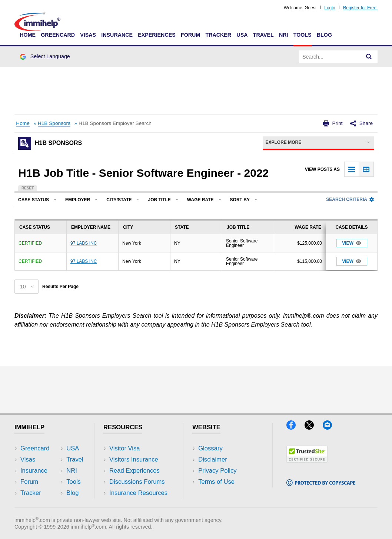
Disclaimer (213, 459)
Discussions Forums (137, 482)
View (352, 243)
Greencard (58, 35)
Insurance (117, 35)
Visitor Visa (124, 448)
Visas (88, 35)
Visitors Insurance (134, 459)
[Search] (369, 57)
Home (28, 35)
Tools (303, 35)
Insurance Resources (138, 493)
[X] (314, 427)
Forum (190, 35)
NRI (284, 35)
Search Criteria (350, 199)
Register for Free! (360, 8)
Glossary (210, 448)
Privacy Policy (217, 471)
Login (330, 8)
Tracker (218, 35)
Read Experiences (134, 471)
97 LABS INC (84, 243)
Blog (324, 35)
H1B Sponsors (54, 123)
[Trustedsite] (307, 460)
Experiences (157, 35)
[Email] (331, 427)
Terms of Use (216, 482)
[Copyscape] (321, 484)
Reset (28, 188)
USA (242, 35)
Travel (263, 35)
